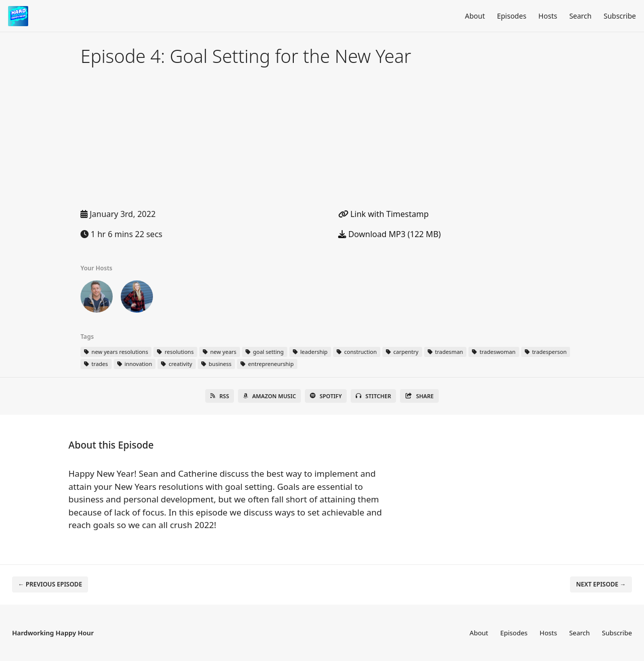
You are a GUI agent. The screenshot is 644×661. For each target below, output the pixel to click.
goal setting (265, 352)
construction (357, 352)
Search (580, 16)
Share (419, 396)
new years (220, 352)
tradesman (446, 352)
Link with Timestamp (383, 214)
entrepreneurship (267, 364)
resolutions (175, 352)
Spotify (326, 396)
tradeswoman (494, 352)
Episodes (512, 16)
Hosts (548, 16)
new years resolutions (116, 352)
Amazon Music (269, 396)
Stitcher (373, 396)
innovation (135, 364)
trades (96, 364)
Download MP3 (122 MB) (389, 234)
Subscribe (620, 16)
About (475, 16)
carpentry (402, 352)
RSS (220, 396)
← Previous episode (50, 584)
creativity (177, 364)
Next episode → (601, 584)
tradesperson (546, 352)
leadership (310, 352)
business (216, 364)
